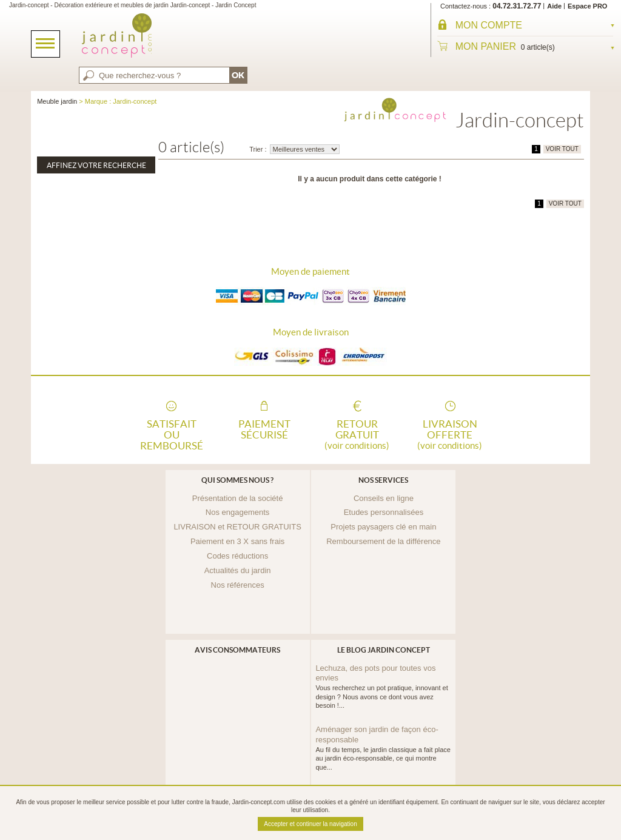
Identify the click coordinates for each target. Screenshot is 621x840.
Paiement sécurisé (264, 429)
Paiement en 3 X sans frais (237, 541)
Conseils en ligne (384, 498)
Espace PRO (587, 6)
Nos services (383, 480)
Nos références (238, 585)
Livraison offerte (450, 434)
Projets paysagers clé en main (383, 527)
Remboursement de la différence (383, 541)
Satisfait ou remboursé (172, 434)
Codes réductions (237, 556)
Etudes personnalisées (384, 512)
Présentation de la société (238, 498)
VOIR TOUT (562, 149)
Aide (554, 6)
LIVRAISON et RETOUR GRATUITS (237, 527)
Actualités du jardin (238, 570)
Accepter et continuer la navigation (310, 824)
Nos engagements (238, 512)
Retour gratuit (357, 434)
